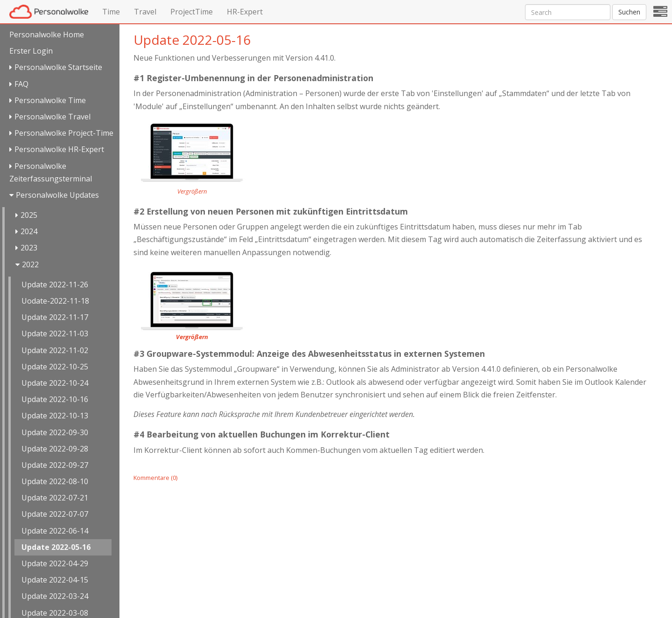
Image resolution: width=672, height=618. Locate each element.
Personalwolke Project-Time (64, 133)
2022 (30, 264)
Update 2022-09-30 (55, 432)
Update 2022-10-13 (55, 416)
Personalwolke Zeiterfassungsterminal (51, 172)
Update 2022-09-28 (55, 449)
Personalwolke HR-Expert (59, 149)
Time (111, 12)
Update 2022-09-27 (55, 465)
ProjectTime (192, 12)
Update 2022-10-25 (55, 367)
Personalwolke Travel (52, 117)
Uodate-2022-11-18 (55, 301)
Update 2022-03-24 (55, 596)
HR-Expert (245, 12)
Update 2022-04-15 (55, 580)
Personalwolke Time (50, 100)
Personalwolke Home (47, 35)
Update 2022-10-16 (55, 399)
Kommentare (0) (155, 478)
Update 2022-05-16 (56, 547)
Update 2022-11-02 (55, 350)
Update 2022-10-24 (55, 383)
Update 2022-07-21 (55, 498)
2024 (29, 231)
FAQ (21, 84)
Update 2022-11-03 (55, 333)
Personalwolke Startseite (58, 67)
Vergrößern (192, 191)
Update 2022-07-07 (55, 514)
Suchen (629, 12)
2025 (29, 215)
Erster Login (31, 51)
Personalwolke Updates (57, 195)
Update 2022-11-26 (55, 285)
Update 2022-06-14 (55, 531)
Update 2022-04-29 (55, 563)
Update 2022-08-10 (55, 481)
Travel (145, 12)
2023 (29, 248)
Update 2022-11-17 (55, 317)
